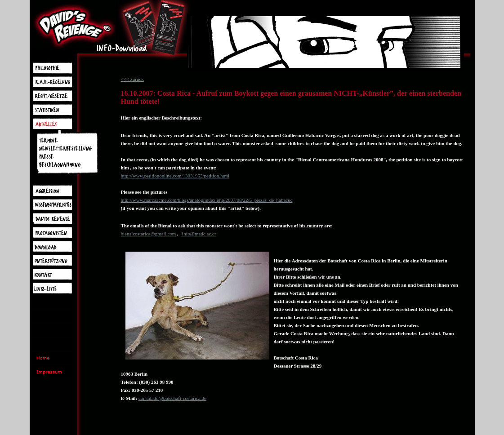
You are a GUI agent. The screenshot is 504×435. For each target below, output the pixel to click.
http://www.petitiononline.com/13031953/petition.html (175, 176)
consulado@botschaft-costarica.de (172, 398)
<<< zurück (132, 79)
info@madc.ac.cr (198, 234)
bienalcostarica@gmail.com (149, 234)
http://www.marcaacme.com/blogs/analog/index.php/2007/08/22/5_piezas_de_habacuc (207, 200)
